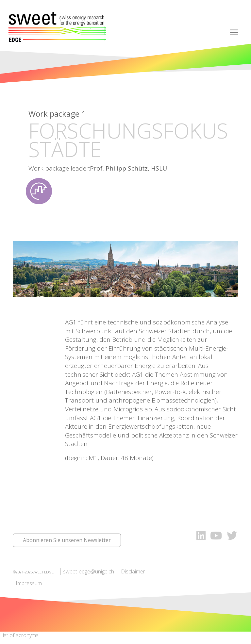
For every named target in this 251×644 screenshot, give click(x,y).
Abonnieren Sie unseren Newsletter (67, 540)
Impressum (29, 583)
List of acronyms (19, 635)
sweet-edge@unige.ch (89, 571)
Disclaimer (133, 571)
